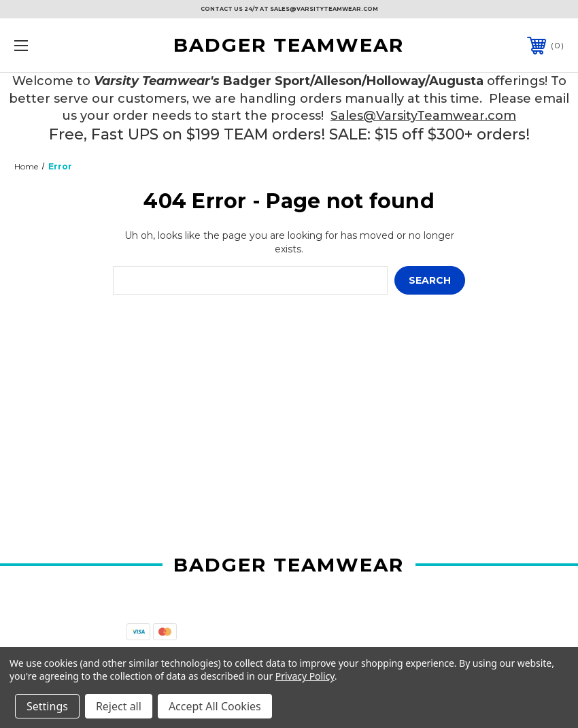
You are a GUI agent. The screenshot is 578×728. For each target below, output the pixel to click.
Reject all (119, 706)
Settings (47, 706)
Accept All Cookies (215, 706)
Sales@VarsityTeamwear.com (423, 116)
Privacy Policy (305, 676)
